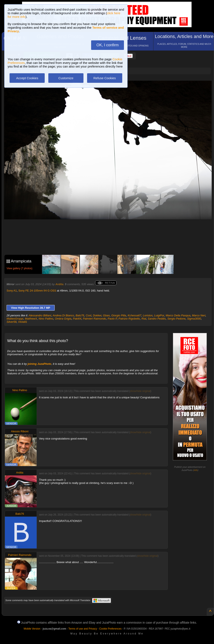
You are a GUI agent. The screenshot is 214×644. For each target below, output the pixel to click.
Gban (106, 315)
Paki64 (77, 319)
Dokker (97, 315)
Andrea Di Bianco (63, 315)
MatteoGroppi (15, 319)
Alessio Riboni (20, 431)
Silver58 (12, 322)
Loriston (148, 315)
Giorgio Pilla (119, 315)
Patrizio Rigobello (129, 319)
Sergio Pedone (176, 319)
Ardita (60, 284)
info (196, 470)
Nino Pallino (46, 319)
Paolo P (112, 319)
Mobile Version (32, 629)
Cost (88, 315)
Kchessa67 (134, 315)
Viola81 (23, 322)
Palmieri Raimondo (94, 319)
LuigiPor (159, 315)
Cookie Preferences (110, 629)
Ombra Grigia (63, 319)
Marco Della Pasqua (178, 315)
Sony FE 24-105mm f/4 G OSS (37, 291)
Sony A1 (12, 291)
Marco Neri (199, 315)
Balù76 (80, 315)
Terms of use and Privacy (83, 629)
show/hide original (140, 391)
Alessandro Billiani (40, 315)
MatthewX (31, 319)
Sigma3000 (194, 319)
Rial (144, 319)
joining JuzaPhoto (39, 364)
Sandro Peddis (157, 319)
